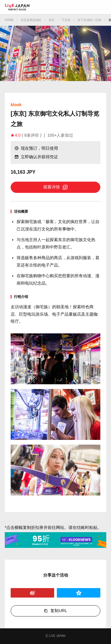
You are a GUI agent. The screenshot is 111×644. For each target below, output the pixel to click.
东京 (52, 20)
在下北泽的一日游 (89, 20)
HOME (9, 20)
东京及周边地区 (31, 20)
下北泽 (66, 20)
